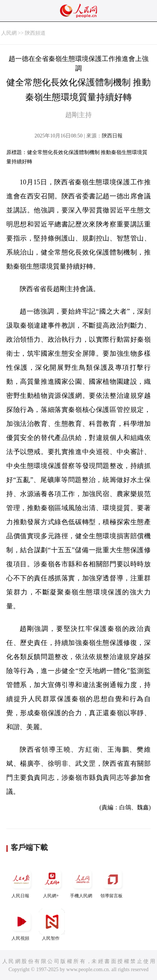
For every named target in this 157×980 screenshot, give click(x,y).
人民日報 (21, 882)
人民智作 (52, 925)
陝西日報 (112, 136)
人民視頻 (21, 925)
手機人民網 (82, 882)
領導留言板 (113, 882)
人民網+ (52, 882)
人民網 (9, 33)
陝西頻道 (35, 33)
